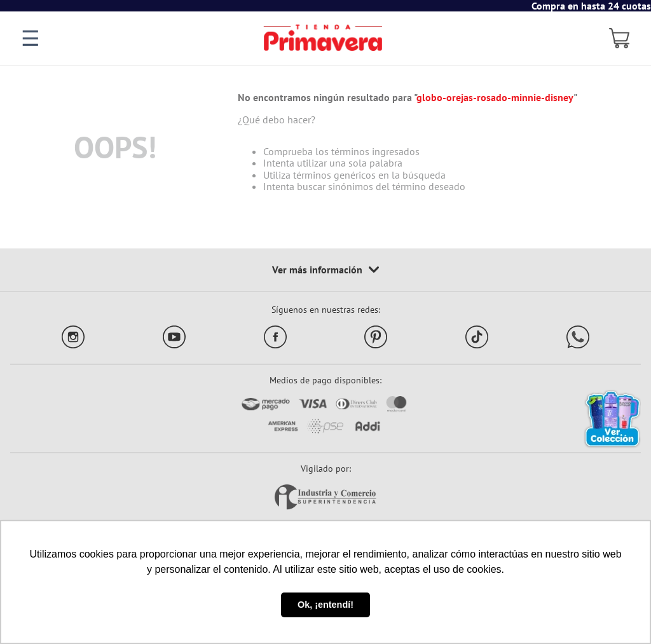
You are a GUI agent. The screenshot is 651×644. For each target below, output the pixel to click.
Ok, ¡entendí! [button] (325, 605)
